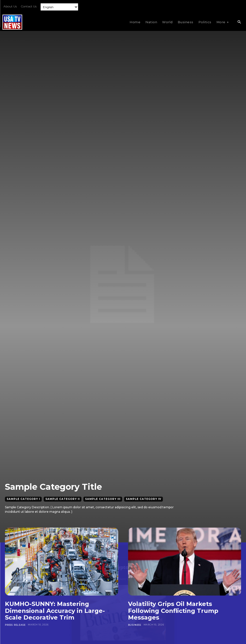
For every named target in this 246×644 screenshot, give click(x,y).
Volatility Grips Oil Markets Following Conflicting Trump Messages (173, 611)
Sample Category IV (143, 499)
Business (134, 625)
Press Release (15, 625)
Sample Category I (23, 499)
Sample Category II (63, 499)
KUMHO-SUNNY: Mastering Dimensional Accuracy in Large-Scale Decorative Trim (55, 611)
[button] (239, 22)
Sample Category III (103, 499)
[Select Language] (59, 7)
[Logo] (12, 22)
